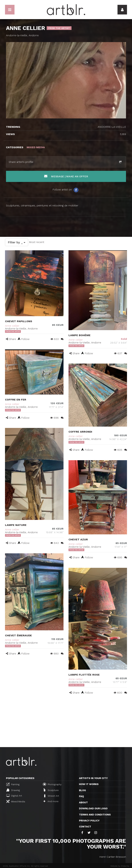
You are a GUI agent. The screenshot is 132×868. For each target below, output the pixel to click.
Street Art (51, 796)
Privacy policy (89, 821)
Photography (52, 784)
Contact (85, 827)
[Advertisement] (66, 722)
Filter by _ (17, 242)
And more (51, 801)
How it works (89, 784)
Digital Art (14, 796)
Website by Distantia (120, 866)
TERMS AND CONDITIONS (95, 815)
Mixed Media (16, 801)
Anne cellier (12, 326)
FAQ (81, 796)
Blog (82, 790)
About (83, 802)
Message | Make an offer (66, 176)
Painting (13, 784)
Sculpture (51, 790)
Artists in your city (93, 778)
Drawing (13, 790)
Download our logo (93, 808)
